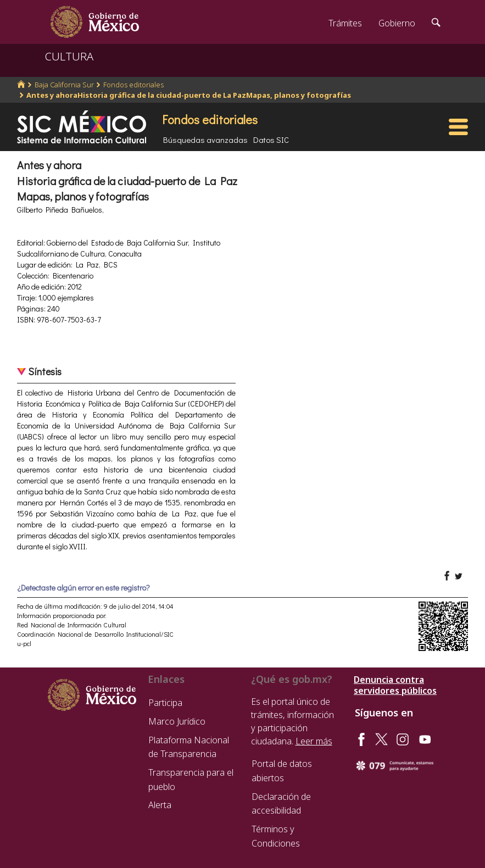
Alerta (160, 805)
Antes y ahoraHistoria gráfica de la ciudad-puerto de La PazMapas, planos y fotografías (189, 95)
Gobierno (397, 23)
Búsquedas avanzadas (205, 140)
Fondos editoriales (133, 85)
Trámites (345, 23)
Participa (165, 703)
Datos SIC (271, 140)
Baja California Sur (64, 85)
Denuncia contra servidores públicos (395, 685)
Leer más (314, 741)
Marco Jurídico (177, 721)
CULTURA (69, 56)
